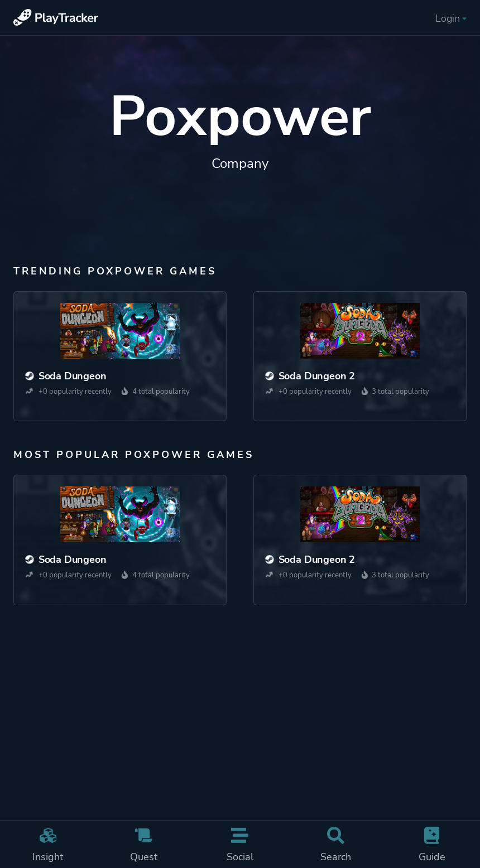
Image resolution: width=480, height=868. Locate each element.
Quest (144, 845)
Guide (432, 845)
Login (451, 18)
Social (240, 845)
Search (336, 845)
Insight (48, 845)
